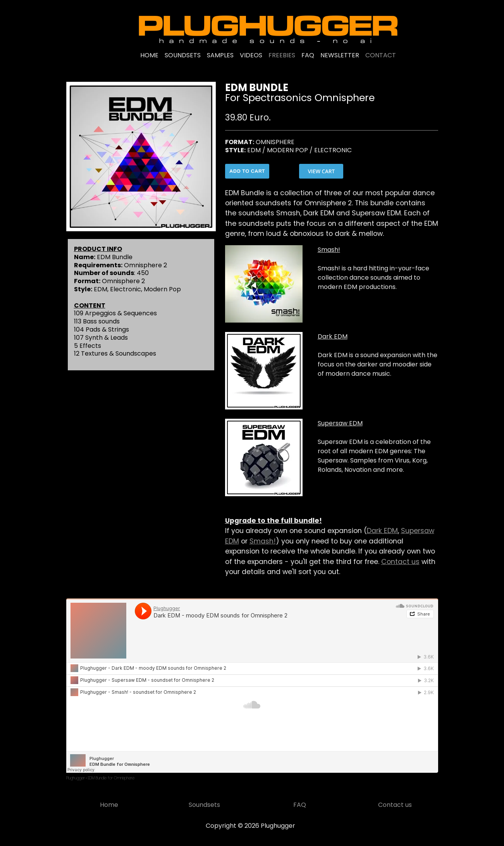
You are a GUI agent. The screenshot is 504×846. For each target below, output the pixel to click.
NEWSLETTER (340, 55)
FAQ (308, 55)
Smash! (263, 541)
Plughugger (76, 778)
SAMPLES (220, 55)
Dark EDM (382, 531)
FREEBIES (282, 55)
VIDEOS (251, 55)
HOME (149, 55)
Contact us (400, 562)
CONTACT (381, 55)
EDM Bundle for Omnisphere (111, 778)
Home (109, 805)
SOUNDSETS (183, 55)
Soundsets (204, 805)
